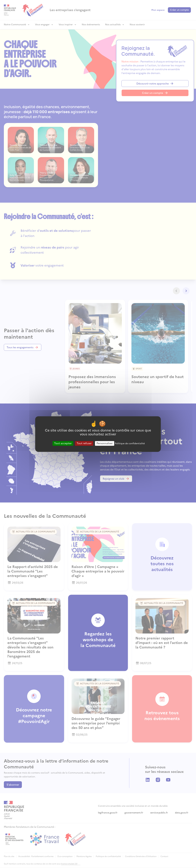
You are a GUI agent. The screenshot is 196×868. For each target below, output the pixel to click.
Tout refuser (84, 443)
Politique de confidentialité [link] (130, 443)
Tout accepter (63, 443)
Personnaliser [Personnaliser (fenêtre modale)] (105, 443)
